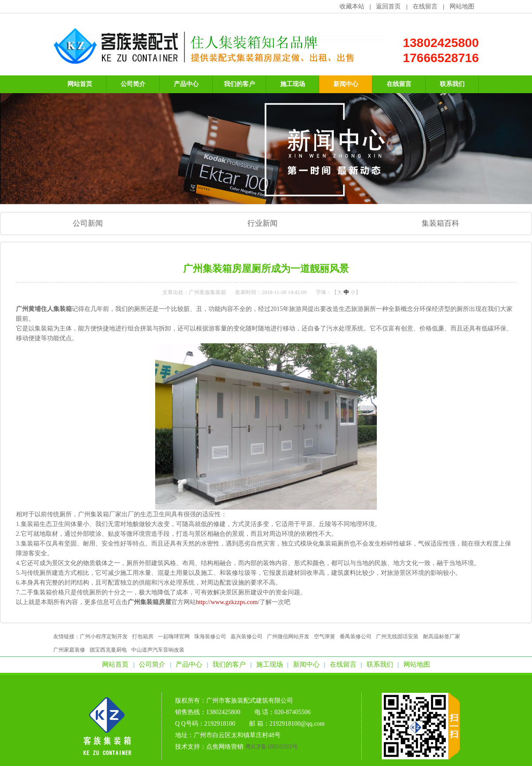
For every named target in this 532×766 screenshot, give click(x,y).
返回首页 (388, 6)
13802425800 (441, 43)
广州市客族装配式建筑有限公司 (250, 701)
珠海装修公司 (210, 636)
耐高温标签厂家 (442, 636)
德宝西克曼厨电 (108, 650)
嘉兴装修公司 (246, 636)
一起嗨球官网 (174, 636)
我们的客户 (229, 664)
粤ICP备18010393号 (272, 747)
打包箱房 (143, 636)
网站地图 (462, 6)
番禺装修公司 (356, 636)
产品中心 (189, 664)
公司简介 (152, 664)
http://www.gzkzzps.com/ (228, 602)
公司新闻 (88, 223)
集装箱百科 (440, 223)
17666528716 (441, 58)
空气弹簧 (325, 636)
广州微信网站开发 (288, 636)
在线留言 (425, 6)
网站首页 (115, 664)
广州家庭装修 (69, 650)
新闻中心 (306, 664)
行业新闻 (262, 223)
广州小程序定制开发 (104, 636)
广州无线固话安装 (397, 636)
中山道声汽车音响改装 (158, 650)
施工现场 (270, 664)
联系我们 (380, 664)
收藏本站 (352, 6)
